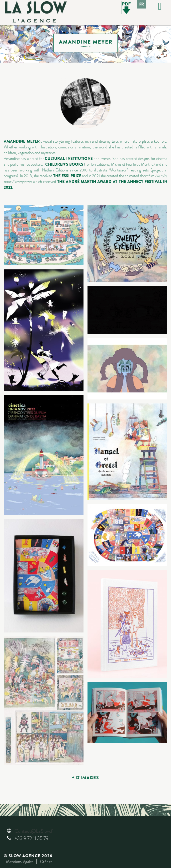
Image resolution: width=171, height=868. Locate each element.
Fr (142, 4)
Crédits (46, 861)
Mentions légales (20, 861)
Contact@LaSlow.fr (34, 831)
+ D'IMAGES (85, 778)
